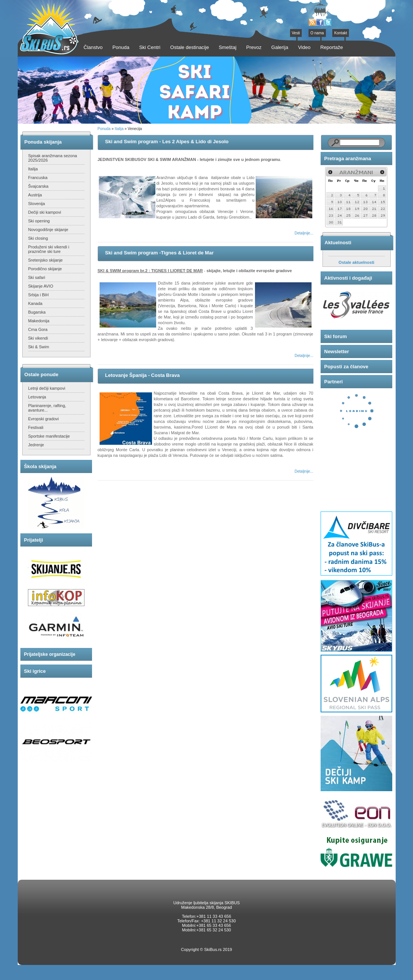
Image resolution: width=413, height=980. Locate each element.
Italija (33, 169)
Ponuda (104, 129)
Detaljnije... (304, 233)
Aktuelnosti (338, 243)
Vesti (296, 33)
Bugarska (37, 312)
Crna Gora (38, 329)
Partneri (334, 382)
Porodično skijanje (45, 269)
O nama (317, 33)
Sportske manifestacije (49, 436)
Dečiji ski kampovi (45, 212)
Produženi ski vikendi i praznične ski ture (49, 249)
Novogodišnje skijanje (48, 230)
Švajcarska (38, 186)
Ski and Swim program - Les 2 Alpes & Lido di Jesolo (167, 142)
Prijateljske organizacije (50, 654)
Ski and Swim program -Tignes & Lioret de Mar (160, 253)
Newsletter (337, 351)
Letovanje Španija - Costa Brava (143, 375)
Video (304, 47)
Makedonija (39, 321)
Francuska (38, 178)
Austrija (35, 195)
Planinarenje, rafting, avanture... (47, 408)
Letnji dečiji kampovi (47, 388)
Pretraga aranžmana (348, 158)
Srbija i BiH (38, 295)
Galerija (280, 47)
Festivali (36, 427)
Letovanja (37, 397)
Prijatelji (34, 540)
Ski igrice (35, 671)
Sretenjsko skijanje (46, 260)
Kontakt (341, 33)
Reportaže (332, 47)
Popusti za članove (346, 367)
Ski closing (38, 238)
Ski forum (336, 336)
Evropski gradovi (44, 419)
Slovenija (37, 204)
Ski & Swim (39, 347)
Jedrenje (36, 445)
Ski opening (39, 221)
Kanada (35, 303)
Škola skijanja (40, 466)
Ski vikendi (38, 338)
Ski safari (37, 277)
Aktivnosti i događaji (348, 278)
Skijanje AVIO (41, 286)
